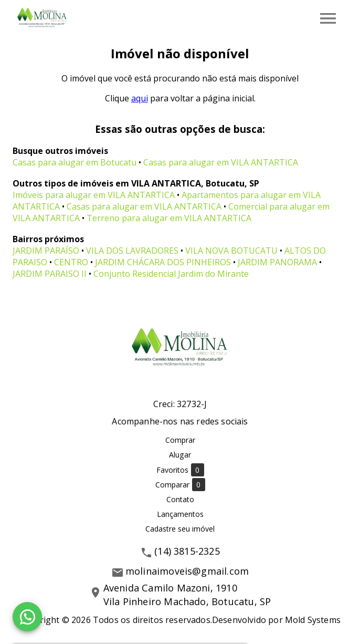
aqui (140, 98)
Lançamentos (180, 514)
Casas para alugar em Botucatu (75, 162)
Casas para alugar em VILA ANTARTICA (221, 162)
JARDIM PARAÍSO (46, 251)
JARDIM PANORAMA (277, 262)
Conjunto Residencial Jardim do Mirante (171, 274)
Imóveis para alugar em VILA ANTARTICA (94, 195)
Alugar (180, 455)
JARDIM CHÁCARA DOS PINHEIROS (163, 262)
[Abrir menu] (328, 18)
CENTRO (71, 262)
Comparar (180, 485)
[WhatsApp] (27, 617)
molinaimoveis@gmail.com (187, 571)
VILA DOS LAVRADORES (132, 251)
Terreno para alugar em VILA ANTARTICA (169, 218)
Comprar (180, 440)
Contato (180, 499)
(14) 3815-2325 (187, 551)
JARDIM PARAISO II (50, 274)
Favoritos (180, 470)
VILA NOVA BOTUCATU (231, 251)
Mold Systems (313, 620)
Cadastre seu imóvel (180, 529)
